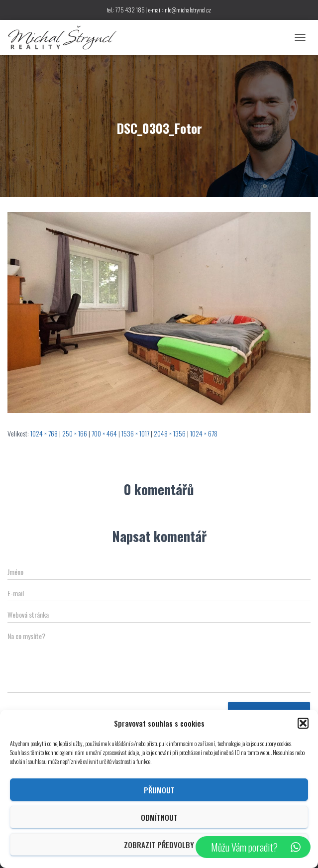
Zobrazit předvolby (159, 845)
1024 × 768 (44, 433)
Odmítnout (159, 817)
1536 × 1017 (135, 433)
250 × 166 (75, 433)
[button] (303, 723)
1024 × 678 (204, 433)
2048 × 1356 (170, 433)
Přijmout (159, 790)
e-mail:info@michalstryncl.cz (180, 10)
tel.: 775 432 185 (126, 10)
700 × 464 (104, 433)
